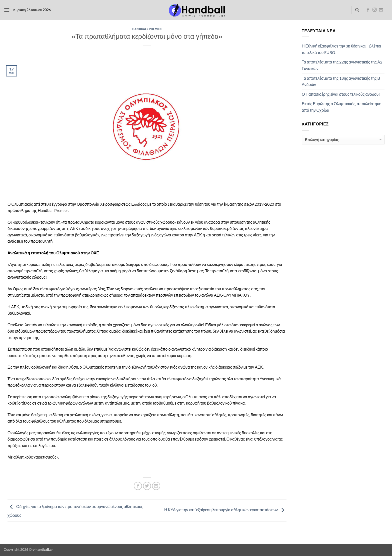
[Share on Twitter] (147, 486)
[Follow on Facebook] (368, 10)
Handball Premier (147, 29)
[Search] (357, 10)
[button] (7, 10)
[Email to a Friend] (156, 486)
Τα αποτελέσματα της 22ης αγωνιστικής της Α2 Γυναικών (342, 65)
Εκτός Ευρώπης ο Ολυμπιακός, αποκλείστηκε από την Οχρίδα (341, 107)
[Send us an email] (381, 10)
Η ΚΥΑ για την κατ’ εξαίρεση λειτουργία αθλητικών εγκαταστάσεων (225, 510)
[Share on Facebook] (138, 486)
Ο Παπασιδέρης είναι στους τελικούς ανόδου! (341, 94)
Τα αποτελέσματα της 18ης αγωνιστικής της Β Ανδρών (341, 81)
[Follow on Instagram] (374, 10)
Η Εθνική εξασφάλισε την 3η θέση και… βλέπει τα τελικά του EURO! (341, 49)
